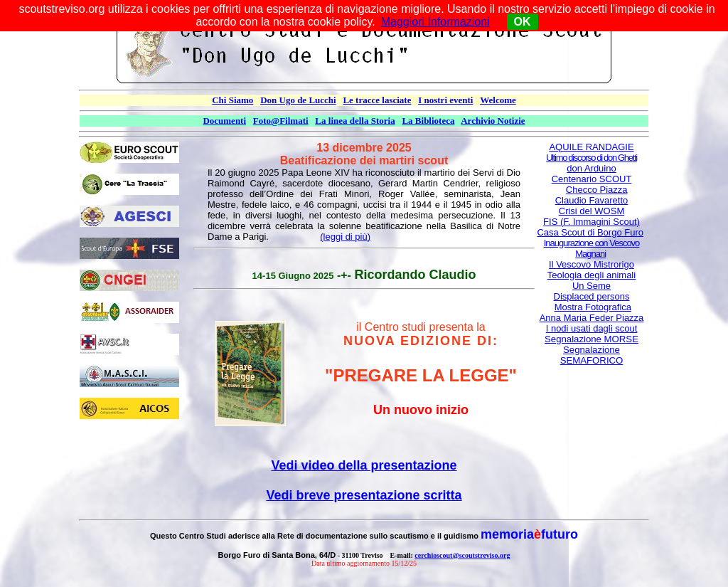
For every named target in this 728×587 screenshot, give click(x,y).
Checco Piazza (597, 190)
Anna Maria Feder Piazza (592, 318)
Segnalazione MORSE (591, 339)
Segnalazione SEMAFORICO (592, 355)
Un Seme (591, 286)
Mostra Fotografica (593, 307)
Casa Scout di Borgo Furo (590, 232)
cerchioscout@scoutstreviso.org (462, 555)
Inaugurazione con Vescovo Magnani (592, 248)
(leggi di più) (345, 237)
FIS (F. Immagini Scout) (591, 222)
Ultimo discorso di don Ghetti (591, 158)
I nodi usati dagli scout (592, 328)
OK (523, 22)
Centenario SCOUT (592, 179)
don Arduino (591, 168)
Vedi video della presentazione (364, 465)
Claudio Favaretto (592, 200)
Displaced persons (592, 296)
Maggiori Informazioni (435, 22)
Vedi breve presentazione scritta (364, 495)
